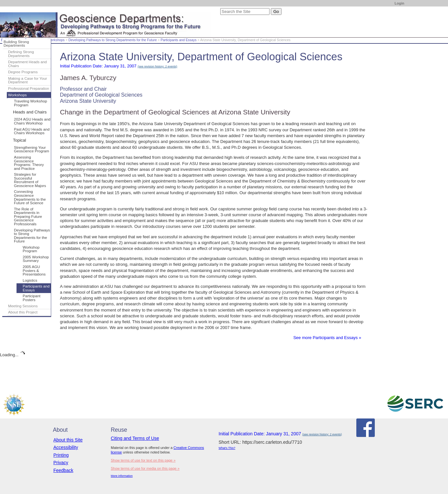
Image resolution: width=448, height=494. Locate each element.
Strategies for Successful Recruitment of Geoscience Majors (30, 180)
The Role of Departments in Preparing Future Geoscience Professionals (28, 217)
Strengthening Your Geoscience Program (32, 149)
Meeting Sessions (23, 306)
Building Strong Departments (16, 44)
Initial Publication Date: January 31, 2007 (119, 66)
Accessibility (66, 447)
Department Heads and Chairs (28, 64)
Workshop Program (31, 249)
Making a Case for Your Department (28, 80)
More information (122, 476)
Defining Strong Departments (21, 54)
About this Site (68, 440)
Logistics (30, 280)
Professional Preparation (29, 88)
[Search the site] (245, 12)
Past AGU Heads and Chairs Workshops (32, 131)
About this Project (23, 312)
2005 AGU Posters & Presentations (34, 271)
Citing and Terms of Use (135, 438)
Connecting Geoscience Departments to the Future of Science (30, 197)
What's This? (227, 448)
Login (399, 3)
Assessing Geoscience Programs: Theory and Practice (29, 163)
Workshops (56, 40)
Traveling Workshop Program (30, 103)
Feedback (63, 470)
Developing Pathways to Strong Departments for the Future (113, 40)
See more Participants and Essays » (327, 338)
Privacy (61, 463)
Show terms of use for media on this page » (145, 468)
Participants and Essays (179, 40)
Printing (61, 455)
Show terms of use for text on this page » (143, 460)
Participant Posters (32, 298)
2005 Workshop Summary (36, 259)
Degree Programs (23, 72)
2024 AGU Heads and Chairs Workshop (32, 121)
